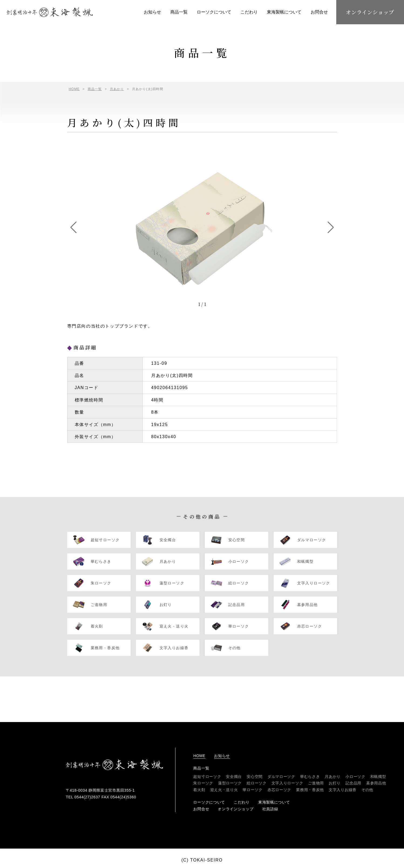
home (199, 756)
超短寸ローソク (207, 777)
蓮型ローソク (230, 783)
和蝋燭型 (378, 777)
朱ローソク (203, 783)
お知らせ (152, 12)
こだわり (249, 12)
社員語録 (270, 809)
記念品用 (353, 783)
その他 (367, 790)
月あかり (333, 777)
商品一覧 (179, 12)
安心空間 (255, 777)
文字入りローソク (287, 783)
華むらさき (310, 777)
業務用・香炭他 (310, 790)
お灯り (335, 783)
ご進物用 (316, 783)
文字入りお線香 (343, 790)
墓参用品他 (376, 783)
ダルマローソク (281, 777)
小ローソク (355, 777)
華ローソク (253, 790)
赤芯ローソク (279, 790)
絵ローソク (257, 783)
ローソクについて (214, 12)
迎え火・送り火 (224, 790)
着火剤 (199, 790)
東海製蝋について (284, 12)
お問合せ (319, 12)
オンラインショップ (370, 12)
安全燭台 (234, 777)
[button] (74, 227)
